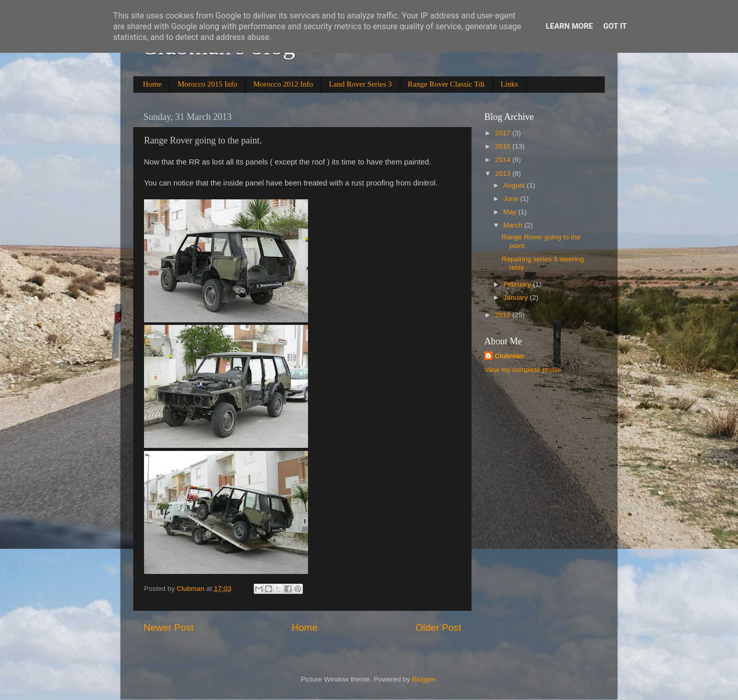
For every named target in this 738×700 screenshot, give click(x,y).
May (511, 212)
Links (509, 84)
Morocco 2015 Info (207, 84)
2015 (504, 146)
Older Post (438, 627)
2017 (504, 133)
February (518, 284)
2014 (504, 160)
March (514, 225)
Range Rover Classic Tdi (446, 84)
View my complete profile (523, 370)
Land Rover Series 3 (361, 84)
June (512, 199)
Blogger (424, 679)
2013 (504, 173)
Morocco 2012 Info (283, 84)
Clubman (509, 356)
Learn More (569, 26)
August (515, 185)
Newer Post (169, 627)
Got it (615, 26)
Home (152, 84)
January (517, 297)
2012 (504, 315)
